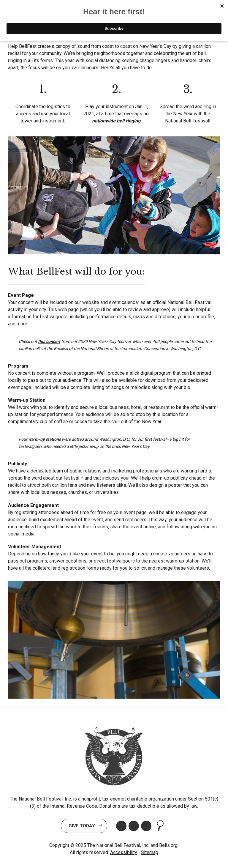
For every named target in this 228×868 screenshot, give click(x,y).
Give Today (82, 826)
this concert (49, 341)
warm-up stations (45, 439)
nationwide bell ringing (116, 121)
